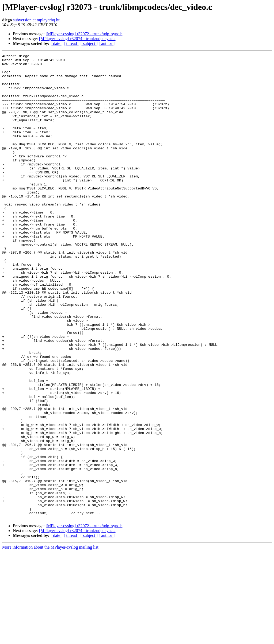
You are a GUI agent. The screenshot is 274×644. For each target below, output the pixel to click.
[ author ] (107, 43)
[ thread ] (72, 43)
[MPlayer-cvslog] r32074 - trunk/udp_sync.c (77, 39)
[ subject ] (89, 43)
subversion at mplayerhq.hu (37, 20)
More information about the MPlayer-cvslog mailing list (50, 639)
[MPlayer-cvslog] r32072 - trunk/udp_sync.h (84, 34)
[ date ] (57, 43)
